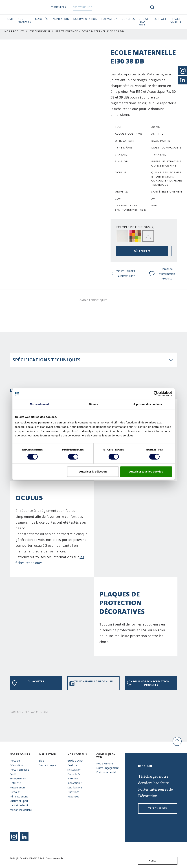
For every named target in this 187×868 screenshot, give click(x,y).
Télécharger (158, 808)
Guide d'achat (75, 761)
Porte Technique (19, 770)
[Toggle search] (152, 7)
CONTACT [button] (160, 19)
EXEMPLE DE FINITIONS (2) (135, 227)
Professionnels (86, 7)
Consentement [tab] (39, 404)
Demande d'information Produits (162, 274)
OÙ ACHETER (142, 251)
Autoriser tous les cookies (146, 472)
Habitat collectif (19, 805)
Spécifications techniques (47, 360)
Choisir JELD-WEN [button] (144, 22)
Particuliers (62, 7)
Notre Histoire (105, 763)
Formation (110, 19)
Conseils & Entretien (74, 776)
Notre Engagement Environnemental (107, 770)
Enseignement (40, 31)
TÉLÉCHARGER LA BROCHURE (123, 274)
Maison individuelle (21, 810)
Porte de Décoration (16, 763)
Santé (13, 774)
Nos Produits (14, 31)
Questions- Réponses (74, 794)
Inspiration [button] (60, 19)
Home (9, 19)
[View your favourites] (163, 7)
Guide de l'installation (74, 767)
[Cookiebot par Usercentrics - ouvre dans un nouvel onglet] (156, 394)
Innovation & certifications (75, 785)
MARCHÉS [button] (41, 19)
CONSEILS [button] (128, 19)
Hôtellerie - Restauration (17, 785)
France (148, 861)
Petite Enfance (67, 31)
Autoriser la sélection (93, 472)
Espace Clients (176, 20)
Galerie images (47, 765)
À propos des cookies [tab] (148, 404)
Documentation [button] (85, 19)
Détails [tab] (94, 404)
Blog (41, 761)
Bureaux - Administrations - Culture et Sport (20, 796)
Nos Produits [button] (24, 20)
